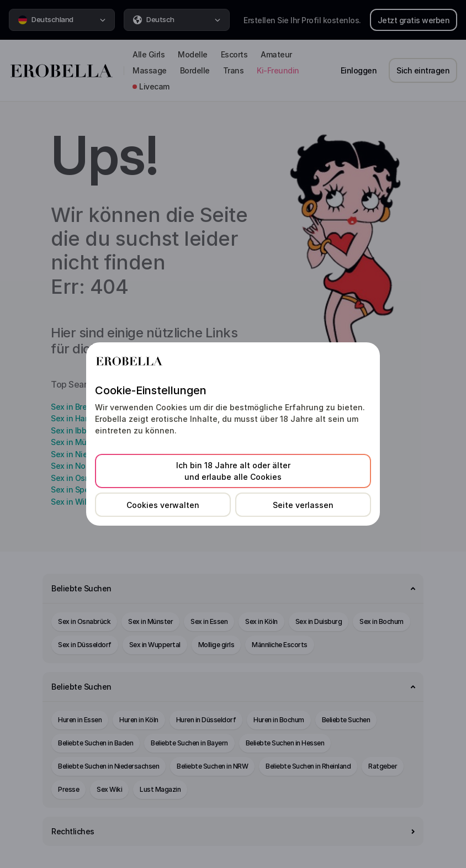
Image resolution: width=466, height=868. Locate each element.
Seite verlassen (303, 505)
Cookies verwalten (163, 505)
